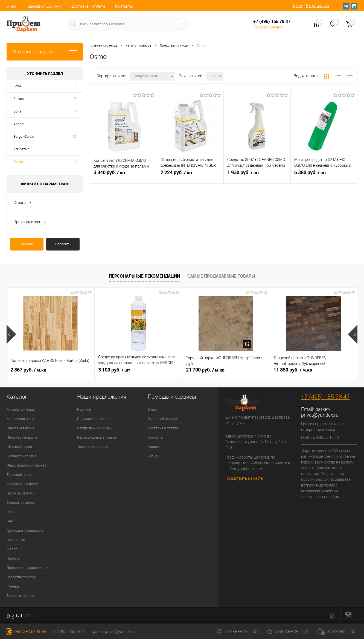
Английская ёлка (20, 409)
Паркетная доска (21, 428)
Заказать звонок (268, 27)
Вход (298, 5)
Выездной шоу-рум (45, 6)
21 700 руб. (205, 370)
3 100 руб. (114, 370)
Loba (17, 86)
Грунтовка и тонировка (25, 530)
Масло (12, 549)
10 (74, 136)
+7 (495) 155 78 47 (325, 397)
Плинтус (13, 558)
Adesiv (19, 124)
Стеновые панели (21, 503)
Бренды (154, 456)
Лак (10, 521)
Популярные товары (94, 419)
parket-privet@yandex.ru (320, 412)
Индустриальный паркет (26, 465)
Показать (27, 244)
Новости (155, 447)
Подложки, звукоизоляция (28, 568)
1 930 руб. (257, 175)
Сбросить (63, 244)
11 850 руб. (293, 370)
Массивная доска (21, 419)
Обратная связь (26, 632)
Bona (17, 111)
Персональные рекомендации (144, 276)
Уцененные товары (93, 447)
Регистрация (318, 5)
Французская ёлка (22, 456)
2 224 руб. (190, 175)
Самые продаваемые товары (221, 276)
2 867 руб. (28, 370)
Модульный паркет (22, 484)
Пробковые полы (21, 493)
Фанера (13, 586)
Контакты (124, 6)
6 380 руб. (324, 175)
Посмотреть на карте (244, 478)
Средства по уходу (21, 577)
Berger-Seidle (24, 136)
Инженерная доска (22, 437)
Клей (11, 512)
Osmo (18, 162)
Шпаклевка (16, 540)
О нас (11, 6)
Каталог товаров (45, 52)
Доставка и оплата (88, 6)
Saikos (19, 99)
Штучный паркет (20, 447)
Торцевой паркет (20, 475)
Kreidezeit (21, 149)
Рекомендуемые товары (97, 437)
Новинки (84, 409)
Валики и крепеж (20, 596)
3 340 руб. (123, 175)
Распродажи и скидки (95, 428)
